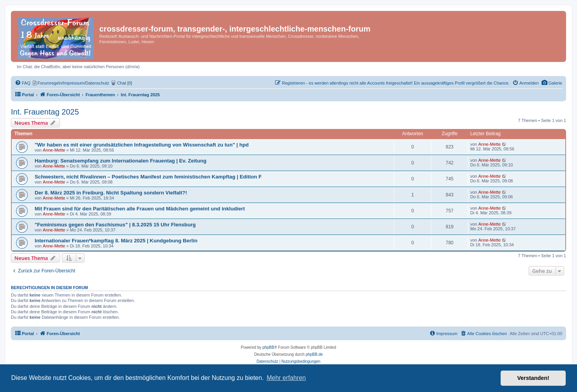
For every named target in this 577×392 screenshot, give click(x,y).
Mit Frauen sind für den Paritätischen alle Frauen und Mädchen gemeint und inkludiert (140, 209)
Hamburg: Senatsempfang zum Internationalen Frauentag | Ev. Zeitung (121, 161)
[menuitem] (552, 83)
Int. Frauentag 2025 (45, 112)
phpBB (268, 347)
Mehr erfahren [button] (286, 378)
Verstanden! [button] (533, 378)
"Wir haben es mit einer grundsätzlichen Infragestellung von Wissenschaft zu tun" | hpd (142, 145)
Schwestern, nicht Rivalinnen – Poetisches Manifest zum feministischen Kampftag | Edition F (148, 177)
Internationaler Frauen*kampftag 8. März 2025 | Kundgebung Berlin (116, 241)
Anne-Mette (54, 150)
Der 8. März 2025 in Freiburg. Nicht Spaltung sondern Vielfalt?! (111, 193)
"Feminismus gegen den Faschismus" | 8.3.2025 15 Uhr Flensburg (115, 225)
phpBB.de (314, 354)
